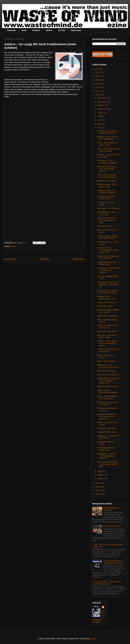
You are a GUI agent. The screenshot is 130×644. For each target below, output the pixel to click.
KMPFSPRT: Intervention (108, 316)
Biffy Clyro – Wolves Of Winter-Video (107, 336)
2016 (98, 95)
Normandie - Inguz (105, 306)
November (102, 102)
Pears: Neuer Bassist (106, 361)
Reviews (36, 30)
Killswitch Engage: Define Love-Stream (108, 311)
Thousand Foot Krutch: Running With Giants (107, 176)
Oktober (101, 105)
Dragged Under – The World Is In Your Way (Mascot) (108, 583)
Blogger (93, 639)
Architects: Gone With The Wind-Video (108, 350)
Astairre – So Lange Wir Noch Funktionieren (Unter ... (107, 343)
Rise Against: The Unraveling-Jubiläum (107, 162)
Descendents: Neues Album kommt (106, 198)
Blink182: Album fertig (106, 371)
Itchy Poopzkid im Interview (111, 509)
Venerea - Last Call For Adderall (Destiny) (107, 132)
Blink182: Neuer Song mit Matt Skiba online (108, 138)
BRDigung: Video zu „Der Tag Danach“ (108, 403)
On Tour (62, 30)
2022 (98, 73)
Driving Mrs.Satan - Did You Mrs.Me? (107, 327)
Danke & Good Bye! (112, 526)
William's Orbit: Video (106, 181)
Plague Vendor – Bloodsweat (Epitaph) (107, 391)
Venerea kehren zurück (107, 432)
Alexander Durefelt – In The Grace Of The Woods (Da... (107, 416)
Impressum (76, 30)
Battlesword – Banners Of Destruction (108, 437)
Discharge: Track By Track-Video (106, 449)
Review (13, 246)
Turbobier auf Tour (105, 226)
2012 (98, 494)
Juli (99, 116)
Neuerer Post (11, 259)
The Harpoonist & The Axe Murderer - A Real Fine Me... (108, 285)
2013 (98, 490)
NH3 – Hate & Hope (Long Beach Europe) (108, 150)
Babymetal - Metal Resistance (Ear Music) (108, 366)
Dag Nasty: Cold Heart (107, 428)
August (101, 113)
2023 (98, 69)
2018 (98, 87)
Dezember (102, 98)
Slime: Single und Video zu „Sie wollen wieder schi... (107, 464)
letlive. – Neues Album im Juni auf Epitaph (108, 397)
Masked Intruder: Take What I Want (106, 186)
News (24, 30)
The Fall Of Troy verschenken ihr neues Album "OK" (108, 250)
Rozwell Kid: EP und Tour (108, 375)
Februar (101, 475)
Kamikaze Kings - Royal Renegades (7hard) (107, 237)
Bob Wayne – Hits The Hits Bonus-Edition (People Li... (107, 456)
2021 (98, 76)
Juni (100, 120)
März (100, 471)
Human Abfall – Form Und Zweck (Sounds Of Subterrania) (108, 381)
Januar (101, 478)
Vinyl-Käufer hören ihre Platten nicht (107, 263)
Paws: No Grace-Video (107, 331)
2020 (98, 80)
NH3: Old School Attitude (108, 387)
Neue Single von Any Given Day (106, 213)
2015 (98, 483)
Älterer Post (78, 259)
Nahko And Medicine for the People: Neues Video (107, 220)
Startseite (12, 30)
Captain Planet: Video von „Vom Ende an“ (108, 257)
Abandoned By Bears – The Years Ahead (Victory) (107, 169)
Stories (49, 30)
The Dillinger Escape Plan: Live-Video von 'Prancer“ (108, 270)
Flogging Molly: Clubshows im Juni (106, 298)
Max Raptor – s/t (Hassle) (108, 208)
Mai (99, 124)
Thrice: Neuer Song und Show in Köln (107, 144)
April (100, 128)
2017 (98, 91)
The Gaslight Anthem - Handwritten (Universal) (113, 562)
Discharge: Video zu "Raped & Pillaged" (106, 192)
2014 (98, 487)
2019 (98, 84)
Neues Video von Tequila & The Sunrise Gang (108, 292)
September (102, 109)
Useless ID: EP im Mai (107, 302)
